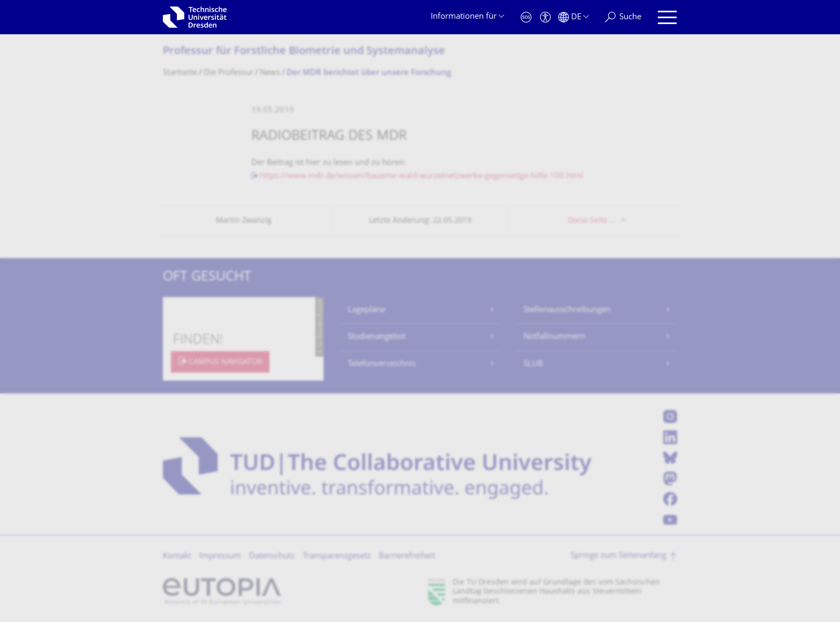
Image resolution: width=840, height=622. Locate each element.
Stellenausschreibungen (567, 310)
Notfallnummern (554, 337)
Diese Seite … (592, 221)
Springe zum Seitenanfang (618, 556)
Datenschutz (272, 556)
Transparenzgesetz (337, 556)
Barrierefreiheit (407, 556)
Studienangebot (377, 337)
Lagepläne (366, 310)
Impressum (220, 556)
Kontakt (177, 556)
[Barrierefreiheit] (545, 17)
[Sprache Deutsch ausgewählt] (573, 17)
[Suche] (623, 17)
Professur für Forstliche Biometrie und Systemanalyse (304, 52)
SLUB (533, 364)
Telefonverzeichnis (382, 364)
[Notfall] (526, 17)
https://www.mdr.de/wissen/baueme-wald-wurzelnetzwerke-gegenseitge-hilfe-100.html (422, 176)
